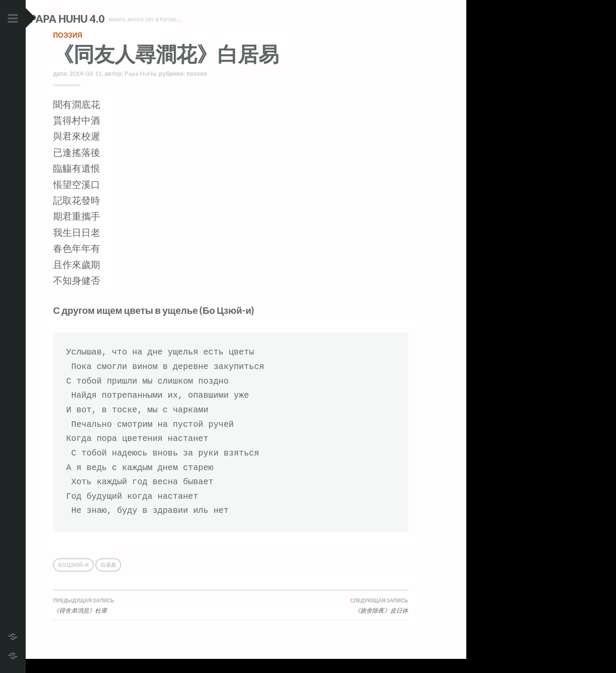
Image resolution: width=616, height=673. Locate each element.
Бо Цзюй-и (73, 579)
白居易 (108, 579)
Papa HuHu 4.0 (90, 19)
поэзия (68, 49)
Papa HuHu (140, 88)
